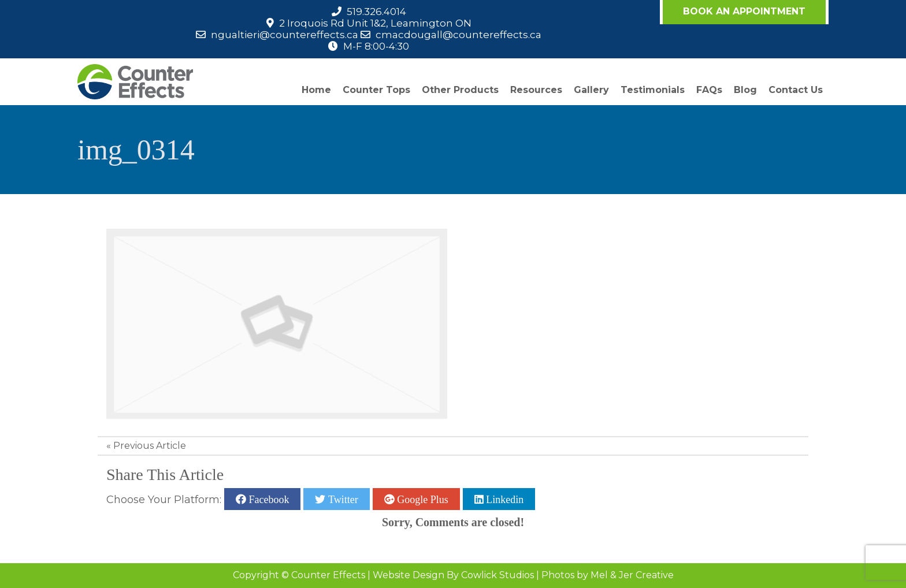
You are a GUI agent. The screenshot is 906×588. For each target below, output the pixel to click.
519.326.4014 (376, 12)
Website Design (409, 575)
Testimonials (653, 90)
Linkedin (504, 499)
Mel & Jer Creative (632, 575)
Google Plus (422, 499)
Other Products (460, 90)
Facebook (268, 499)
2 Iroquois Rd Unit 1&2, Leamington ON (375, 23)
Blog (745, 90)
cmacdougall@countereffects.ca (458, 35)
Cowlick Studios (497, 575)
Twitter (341, 499)
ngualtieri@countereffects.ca (285, 35)
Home (316, 90)
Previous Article (150, 446)
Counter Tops (376, 90)
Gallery (591, 90)
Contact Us (796, 90)
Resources (536, 90)
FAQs (709, 90)
